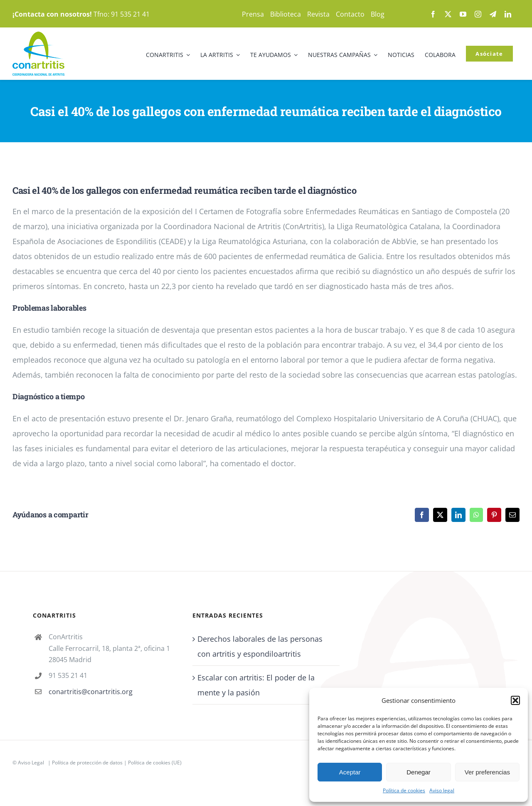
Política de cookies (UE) (155, 763)
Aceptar (350, 772)
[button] (515, 700)
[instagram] (478, 14)
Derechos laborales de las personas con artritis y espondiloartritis (260, 646)
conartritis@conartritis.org (91, 692)
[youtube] (463, 14)
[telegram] (493, 14)
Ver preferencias (487, 772)
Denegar (419, 772)
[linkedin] (508, 14)
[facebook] (433, 14)
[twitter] (448, 14)
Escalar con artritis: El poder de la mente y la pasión (256, 685)
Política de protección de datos (87, 763)
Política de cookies (404, 790)
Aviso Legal (31, 763)
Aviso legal (442, 790)
